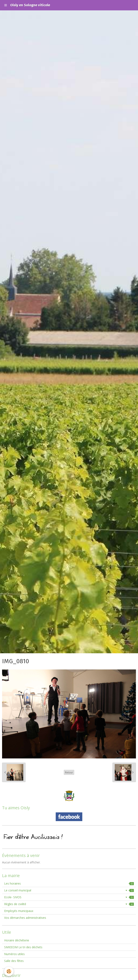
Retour (69, 772)
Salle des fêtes (14, 961)
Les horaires (69, 883)
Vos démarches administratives (25, 918)
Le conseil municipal (69, 890)
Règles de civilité (69, 904)
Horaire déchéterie (17, 940)
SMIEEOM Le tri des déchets (23, 947)
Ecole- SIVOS (69, 897)
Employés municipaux (19, 911)
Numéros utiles (14, 954)
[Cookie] (9, 971)
